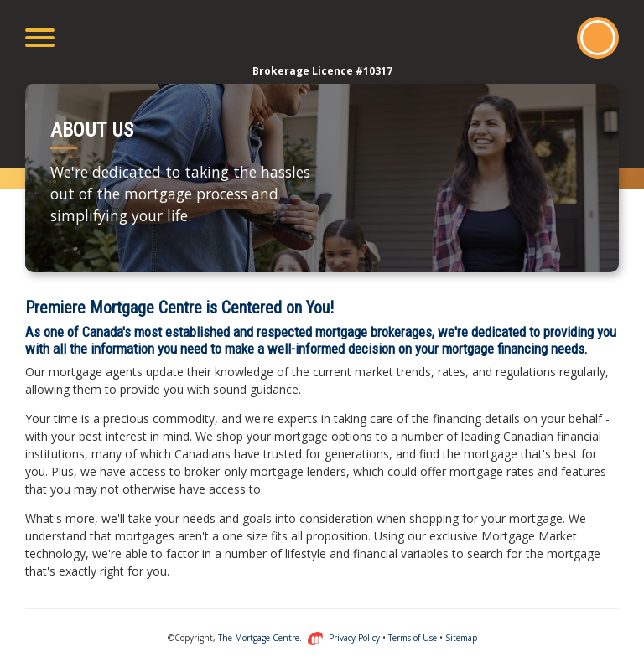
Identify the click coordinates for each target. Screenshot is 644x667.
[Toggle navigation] (40, 38)
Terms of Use (413, 638)
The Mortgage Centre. (271, 638)
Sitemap (461, 638)
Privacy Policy (354, 638)
